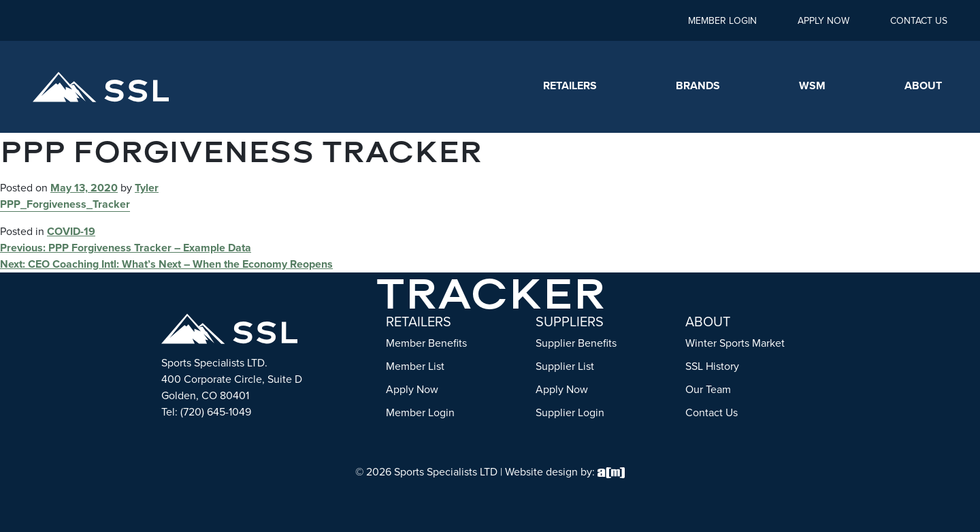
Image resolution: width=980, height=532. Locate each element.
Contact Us (919, 21)
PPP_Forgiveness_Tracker (65, 204)
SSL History (712, 366)
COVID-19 (71, 231)
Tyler (147, 188)
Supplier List (565, 366)
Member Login (722, 21)
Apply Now (823, 21)
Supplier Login (570, 412)
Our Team (708, 389)
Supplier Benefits (576, 343)
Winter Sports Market (735, 343)
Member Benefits (426, 343)
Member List (415, 366)
